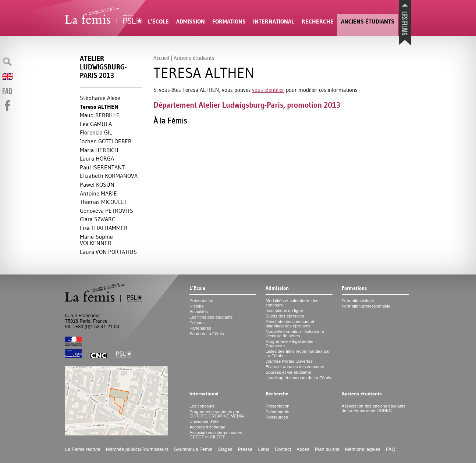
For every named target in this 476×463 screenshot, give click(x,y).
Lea (96, 124)
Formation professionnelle (366, 306)
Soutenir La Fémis (207, 334)
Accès (303, 449)
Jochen (106, 141)
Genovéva (106, 211)
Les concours (202, 406)
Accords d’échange (207, 427)
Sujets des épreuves (285, 316)
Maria (99, 150)
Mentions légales (363, 449)
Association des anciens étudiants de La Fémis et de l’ (374, 408)
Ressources (277, 417)
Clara (97, 219)
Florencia (96, 132)
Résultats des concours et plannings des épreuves (290, 324)
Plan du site (327, 449)
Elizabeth (109, 176)
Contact (283, 449)
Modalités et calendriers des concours (292, 303)
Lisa (104, 228)
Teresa (99, 107)
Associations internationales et (216, 435)
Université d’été (204, 421)
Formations (229, 21)
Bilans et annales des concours (295, 367)
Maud (100, 115)
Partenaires (200, 328)
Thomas (104, 202)
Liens (264, 449)
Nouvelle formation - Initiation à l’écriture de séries (295, 334)
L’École (158, 21)
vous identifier (268, 90)
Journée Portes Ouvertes (289, 361)
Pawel (97, 184)
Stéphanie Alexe (100, 98)
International (274, 21)
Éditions (197, 323)
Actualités (199, 312)
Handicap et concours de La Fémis (298, 378)
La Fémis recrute (83, 449)
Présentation (201, 301)
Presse (245, 449)
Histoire (197, 306)
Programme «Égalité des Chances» (289, 344)
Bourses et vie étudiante (288, 372)
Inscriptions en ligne (284, 311)
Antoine (98, 193)
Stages (225, 449)
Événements (277, 412)
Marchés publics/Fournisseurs (137, 449)
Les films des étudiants (211, 317)
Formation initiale (358, 301)
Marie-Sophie (96, 240)
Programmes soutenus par (217, 414)
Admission (191, 21)
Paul (102, 167)
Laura (97, 158)
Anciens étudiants (368, 21)
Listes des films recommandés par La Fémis (298, 353)
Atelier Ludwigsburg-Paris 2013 (103, 67)
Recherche (318, 21)
